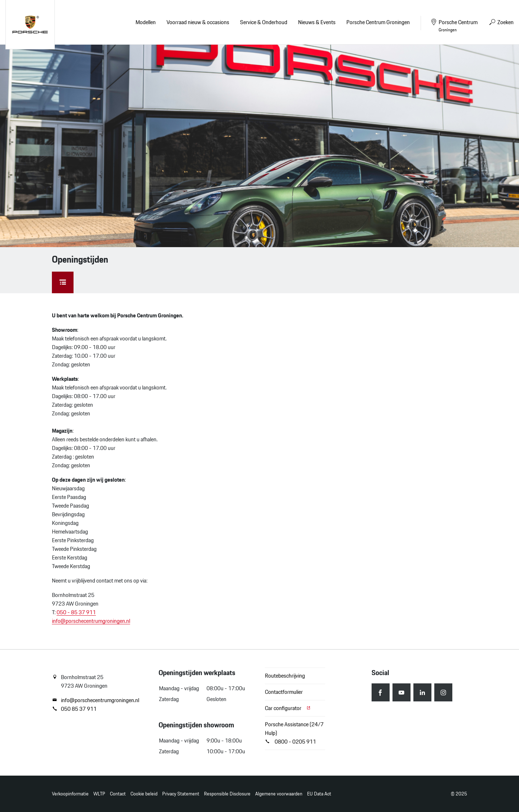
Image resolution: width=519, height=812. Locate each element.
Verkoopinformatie (70, 794)
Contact (118, 794)
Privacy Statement (181, 794)
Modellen (146, 22)
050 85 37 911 (74, 709)
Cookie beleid (144, 794)
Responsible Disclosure (227, 794)
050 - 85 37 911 (76, 612)
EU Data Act (319, 794)
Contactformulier (284, 692)
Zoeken (501, 22)
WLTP (99, 794)
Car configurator (288, 708)
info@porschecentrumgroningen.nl (91, 621)
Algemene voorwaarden (279, 794)
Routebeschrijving (285, 676)
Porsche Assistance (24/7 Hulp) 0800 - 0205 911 (294, 733)
